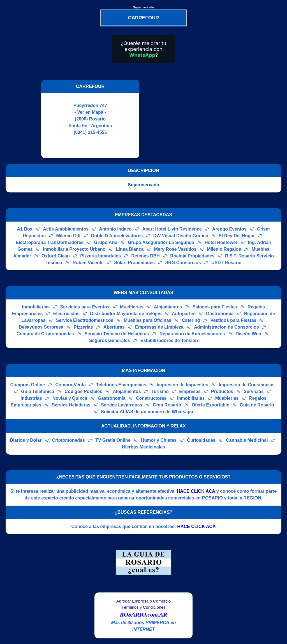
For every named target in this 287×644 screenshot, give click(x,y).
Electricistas (66, 314)
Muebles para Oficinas (148, 320)
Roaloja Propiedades (192, 256)
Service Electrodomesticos (85, 320)
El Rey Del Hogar (237, 236)
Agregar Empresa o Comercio (143, 601)
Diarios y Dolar (26, 440)
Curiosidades (201, 440)
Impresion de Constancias (247, 385)
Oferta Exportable (210, 405)
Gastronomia (220, 314)
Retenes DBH (145, 256)
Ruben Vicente (88, 263)
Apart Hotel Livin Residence (172, 229)
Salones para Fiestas (215, 307)
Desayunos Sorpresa (41, 327)
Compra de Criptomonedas (45, 334)
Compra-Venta (70, 385)
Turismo (160, 391)
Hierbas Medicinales (143, 447)
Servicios (254, 391)
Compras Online (27, 385)
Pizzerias (83, 327)
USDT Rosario (226, 263)
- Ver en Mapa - (90, 112)
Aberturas (114, 327)
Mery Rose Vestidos (175, 249)
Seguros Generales (110, 340)
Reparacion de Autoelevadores (192, 334)
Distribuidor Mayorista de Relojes (126, 314)
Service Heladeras (71, 405)
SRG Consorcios (183, 263)
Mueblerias (132, 307)
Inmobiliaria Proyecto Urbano (74, 249)
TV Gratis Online (113, 440)
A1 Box (25, 229)
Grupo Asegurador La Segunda (161, 242)
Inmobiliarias (36, 307)
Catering (191, 320)
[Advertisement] (192, 119)
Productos (222, 391)
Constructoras (151, 398)
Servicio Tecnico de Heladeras (117, 334)
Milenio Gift (69, 236)
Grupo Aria (106, 242)
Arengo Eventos (229, 229)
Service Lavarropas (122, 405)
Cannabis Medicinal (247, 440)
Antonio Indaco (115, 229)
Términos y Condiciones (143, 607)
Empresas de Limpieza (159, 327)
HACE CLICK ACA (196, 491)
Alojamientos (168, 307)
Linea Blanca (130, 249)
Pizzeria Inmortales (100, 256)
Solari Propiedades (134, 263)
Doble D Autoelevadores (117, 236)
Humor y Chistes (159, 440)
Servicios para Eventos (85, 307)
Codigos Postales (84, 391)
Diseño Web (248, 334)
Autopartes (184, 314)
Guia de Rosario (257, 405)
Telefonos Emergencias (121, 385)
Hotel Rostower (221, 242)
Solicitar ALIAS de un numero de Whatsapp (147, 412)
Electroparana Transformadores (50, 242)
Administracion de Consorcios (226, 327)
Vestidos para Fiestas (233, 320)
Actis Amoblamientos (66, 229)
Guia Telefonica (38, 391)
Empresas (190, 391)
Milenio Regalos (224, 249)
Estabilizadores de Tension (169, 340)
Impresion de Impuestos (182, 385)
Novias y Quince (70, 398)
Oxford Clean (55, 256)
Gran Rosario (167, 405)
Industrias (31, 398)
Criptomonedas (68, 440)
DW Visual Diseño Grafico (181, 236)
